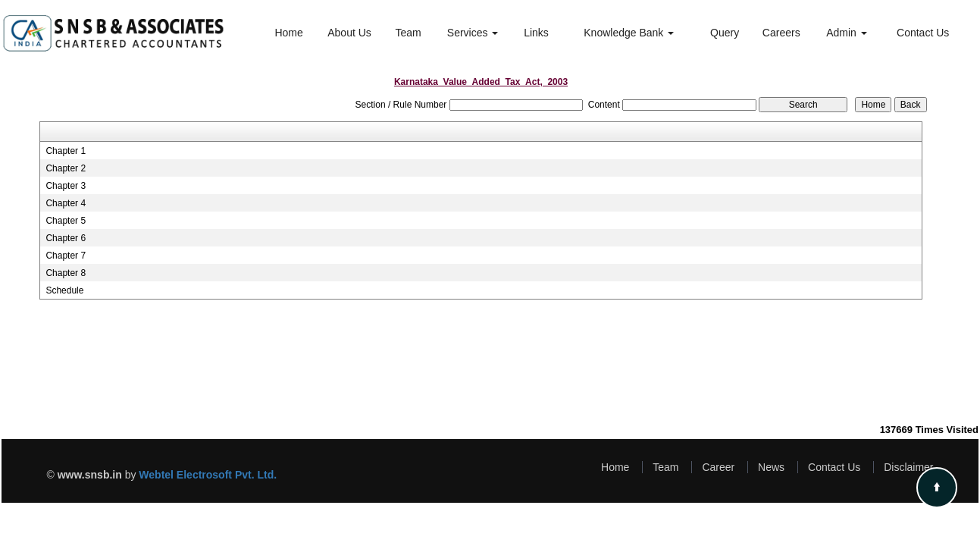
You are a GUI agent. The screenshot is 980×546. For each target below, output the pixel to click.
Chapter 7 (66, 256)
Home (288, 33)
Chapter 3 (66, 186)
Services (473, 33)
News (771, 467)
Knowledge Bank (629, 33)
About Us (349, 33)
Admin (847, 33)
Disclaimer (908, 467)
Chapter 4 (66, 203)
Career (718, 467)
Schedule (64, 290)
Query (725, 33)
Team (408, 33)
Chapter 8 (66, 273)
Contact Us (923, 33)
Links (536, 33)
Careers (781, 33)
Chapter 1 (66, 151)
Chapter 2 (66, 168)
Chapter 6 (66, 238)
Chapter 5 (66, 221)
